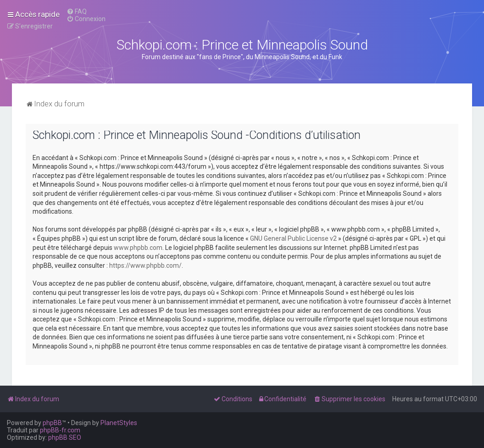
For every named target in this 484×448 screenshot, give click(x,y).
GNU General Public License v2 (293, 238)
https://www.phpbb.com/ (145, 265)
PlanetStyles (119, 423)
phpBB (52, 423)
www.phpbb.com (138, 248)
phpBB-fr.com (60, 430)
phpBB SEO (65, 437)
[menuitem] (77, 11)
